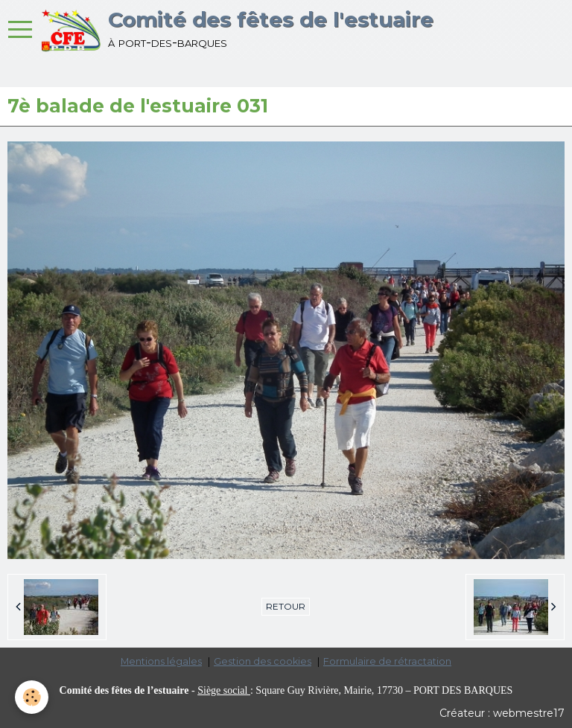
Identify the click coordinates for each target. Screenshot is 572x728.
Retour (286, 606)
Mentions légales (161, 661)
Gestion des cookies (263, 661)
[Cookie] (32, 697)
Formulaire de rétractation (387, 661)
